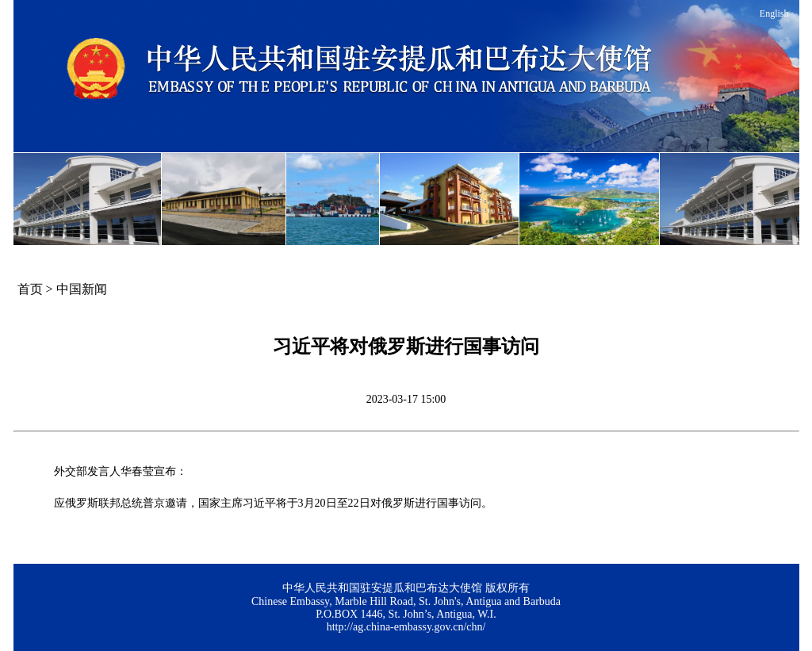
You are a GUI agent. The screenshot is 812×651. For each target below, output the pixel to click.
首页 (30, 289)
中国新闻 (82, 289)
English (774, 13)
